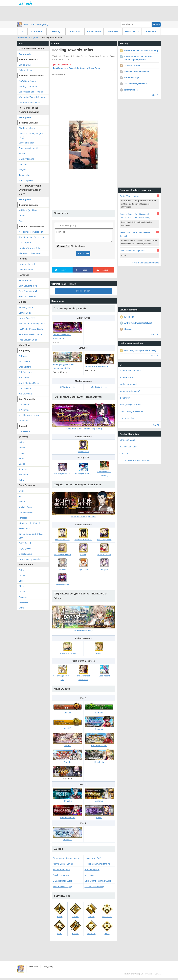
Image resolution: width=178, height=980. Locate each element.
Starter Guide (25, 313)
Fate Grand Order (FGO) (36, 24)
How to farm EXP (93, 860)
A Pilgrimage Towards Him (31, 232)
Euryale (22, 170)
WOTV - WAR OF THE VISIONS (135, 460)
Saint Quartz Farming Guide (98, 882)
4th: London (24, 378)
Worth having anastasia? (131, 411)
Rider (21, 458)
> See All (155, 95)
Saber (22, 442)
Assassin (23, 469)
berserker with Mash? (130, 391)
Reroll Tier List (132, 31)
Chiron (22, 216)
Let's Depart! (25, 243)
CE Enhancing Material (30, 559)
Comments (37, 31)
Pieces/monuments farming (98, 865)
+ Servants (151, 31)
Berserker (23, 475)
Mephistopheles (26, 180)
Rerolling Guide (26, 307)
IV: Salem (23, 421)
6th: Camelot (25, 388)
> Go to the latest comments (146, 263)
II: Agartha (24, 410)
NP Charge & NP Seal (29, 523)
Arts (21, 496)
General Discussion (28, 264)
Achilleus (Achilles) (28, 210)
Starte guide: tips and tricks (66, 860)
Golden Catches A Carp (30, 102)
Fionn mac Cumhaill (28, 148)
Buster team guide (62, 871)
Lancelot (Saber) (27, 143)
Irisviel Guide (94, 31)
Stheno (22, 153)
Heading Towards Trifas (30, 248)
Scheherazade (126, 377)
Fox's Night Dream (28, 81)
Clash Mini (124, 453)
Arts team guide (92, 871)
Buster (22, 502)
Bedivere (23, 164)
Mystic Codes (91, 877)
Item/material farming (63, 865)
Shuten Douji (25, 65)
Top (22, 31)
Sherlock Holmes (27, 128)
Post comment (83, 255)
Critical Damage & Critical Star (31, 536)
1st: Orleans (24, 361)
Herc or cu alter (127, 418)
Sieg (21, 221)
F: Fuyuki (23, 356)
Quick (21, 491)
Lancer (22, 453)
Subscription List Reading (31, 92)
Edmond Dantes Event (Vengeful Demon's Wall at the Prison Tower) (135, 216)
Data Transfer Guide (63, 882)
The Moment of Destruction (32, 237)
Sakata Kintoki (26, 70)
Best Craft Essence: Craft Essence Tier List (135, 234)
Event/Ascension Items (130, 371)
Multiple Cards (26, 507)
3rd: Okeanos (25, 372)
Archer (22, 448)
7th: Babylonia (25, 394)
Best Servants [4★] (28, 291)
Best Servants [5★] (28, 286)
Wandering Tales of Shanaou (32, 97)
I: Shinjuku (24, 404)
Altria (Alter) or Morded (130, 405)
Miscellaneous (25, 554)
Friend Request (26, 270)
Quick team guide (61, 877)
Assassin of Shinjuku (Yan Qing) (31, 135)
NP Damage (24, 529)
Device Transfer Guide (130, 196)
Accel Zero (113, 31)
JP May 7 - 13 (67, 389)
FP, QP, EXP (25, 548)
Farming (56, 31)
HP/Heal (23, 518)
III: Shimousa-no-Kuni (29, 415)
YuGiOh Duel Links (129, 447)
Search (156, 24)
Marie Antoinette (26, 159)
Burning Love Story (28, 86)
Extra (21, 480)
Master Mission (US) (94, 888)
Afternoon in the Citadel (30, 253)
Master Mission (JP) (62, 888)
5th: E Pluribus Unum (29, 383)
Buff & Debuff (25, 543)
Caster (22, 464)
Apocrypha (75, 31)
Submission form (83, 293)
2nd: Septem (25, 367)
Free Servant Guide (28, 340)
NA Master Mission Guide (31, 329)
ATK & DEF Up (26, 512)
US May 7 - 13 (99, 389)
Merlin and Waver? (128, 384)
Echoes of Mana (127, 440)
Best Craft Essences (28, 297)
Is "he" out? (125, 398)
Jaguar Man (24, 175)
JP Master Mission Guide (31, 334)
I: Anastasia (24, 431)
